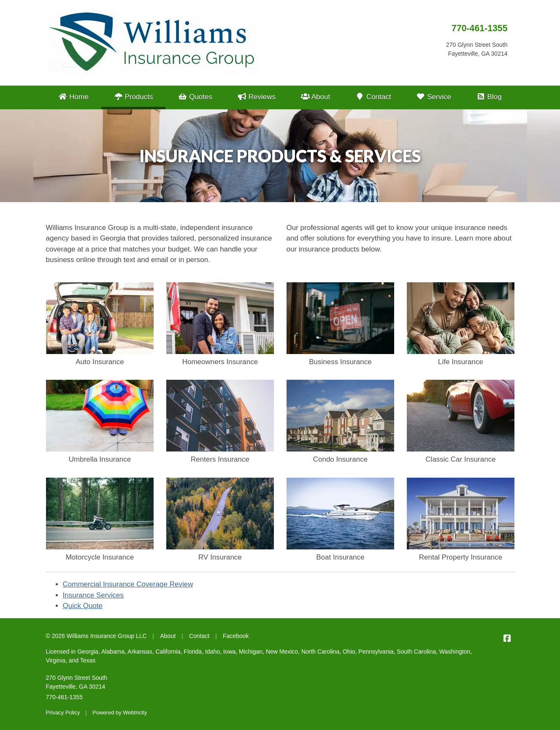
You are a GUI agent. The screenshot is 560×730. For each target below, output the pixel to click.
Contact (373, 97)
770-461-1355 (479, 28)
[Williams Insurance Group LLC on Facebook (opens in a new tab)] (507, 638)
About (315, 97)
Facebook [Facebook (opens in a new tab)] (236, 636)
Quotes (195, 97)
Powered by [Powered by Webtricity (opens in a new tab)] (120, 712)
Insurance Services (93, 595)
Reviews (257, 97)
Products (139, 96)
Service (434, 97)
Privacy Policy (63, 712)
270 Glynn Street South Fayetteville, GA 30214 (77, 682)
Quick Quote (83, 606)
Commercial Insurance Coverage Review (128, 584)
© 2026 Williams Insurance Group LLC (96, 636)
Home (73, 97)
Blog (489, 97)
